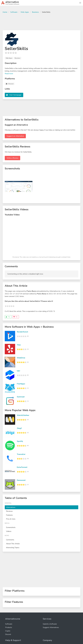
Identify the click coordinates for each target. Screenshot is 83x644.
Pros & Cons (11, 519)
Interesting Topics (13, 548)
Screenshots (11, 527)
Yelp (19, 345)
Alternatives (11, 507)
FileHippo (21, 384)
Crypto (8, 631)
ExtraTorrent (22, 467)
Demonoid (21, 480)
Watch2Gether (23, 415)
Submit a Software (50, 624)
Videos (9, 531)
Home (5, 12)
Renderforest (22, 332)
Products (9, 627)
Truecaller (21, 454)
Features (9, 515)
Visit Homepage (15, 95)
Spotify (20, 441)
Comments (10, 540)
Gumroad (21, 397)
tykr (18, 371)
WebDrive (21, 358)
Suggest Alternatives (51, 627)
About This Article (13, 544)
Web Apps (25, 12)
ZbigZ (19, 428)
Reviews (9, 511)
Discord (8, 634)
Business (35, 12)
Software (14, 12)
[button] (80, 3)
